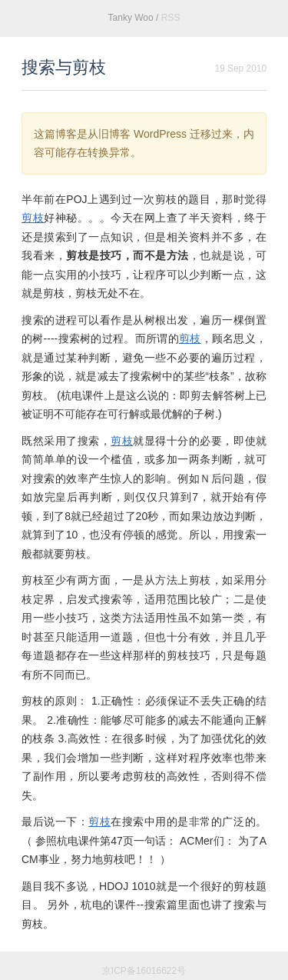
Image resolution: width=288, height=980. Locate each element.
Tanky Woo (131, 18)
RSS (171, 18)
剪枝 (33, 218)
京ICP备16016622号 (144, 971)
